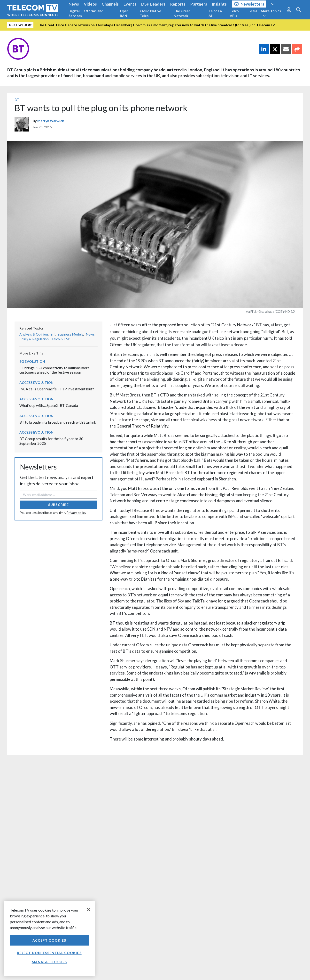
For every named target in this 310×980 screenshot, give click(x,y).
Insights (219, 4)
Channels (110, 4)
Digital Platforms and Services (86, 13)
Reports (178, 4)
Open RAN (124, 13)
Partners (199, 4)
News (74, 4)
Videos (90, 4)
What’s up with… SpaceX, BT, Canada (49, 405)
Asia (254, 11)
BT (17, 100)
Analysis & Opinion (34, 334)
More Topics (271, 13)
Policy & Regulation (34, 339)
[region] (49, 938)
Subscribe (58, 505)
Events (130, 4)
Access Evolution (36, 383)
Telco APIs (234, 13)
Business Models (70, 334)
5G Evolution (32, 361)
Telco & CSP (61, 339)
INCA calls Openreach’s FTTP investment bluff (57, 389)
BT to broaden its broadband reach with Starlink (58, 422)
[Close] (89, 910)
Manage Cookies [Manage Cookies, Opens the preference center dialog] (49, 962)
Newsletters (249, 4)
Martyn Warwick (51, 121)
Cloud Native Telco (150, 13)
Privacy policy (76, 513)
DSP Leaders (153, 4)
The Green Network (182, 13)
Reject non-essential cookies (49, 953)
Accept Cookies (49, 940)
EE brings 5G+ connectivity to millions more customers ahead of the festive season (54, 370)
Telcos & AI (216, 13)
